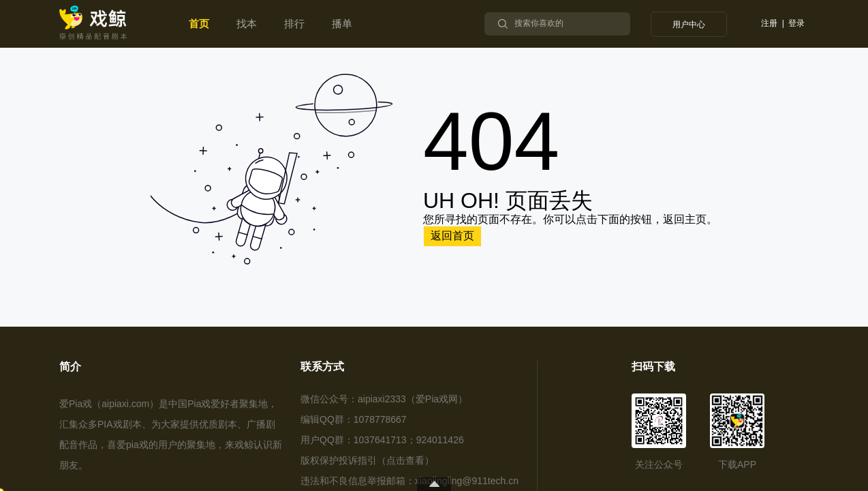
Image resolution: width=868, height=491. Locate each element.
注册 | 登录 (783, 24)
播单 (342, 24)
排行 (294, 24)
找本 (247, 24)
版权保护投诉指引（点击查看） (367, 460)
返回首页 (452, 236)
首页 (199, 24)
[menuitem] (199, 24)
